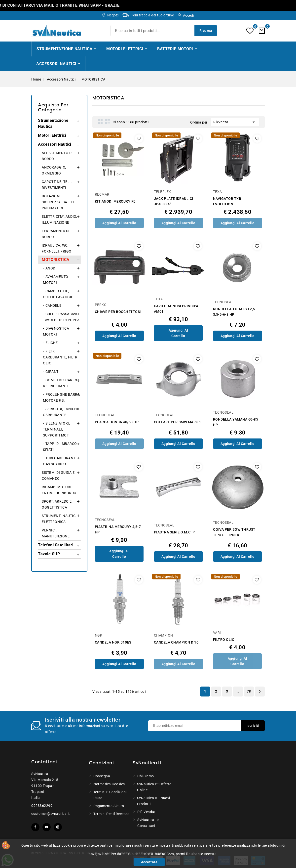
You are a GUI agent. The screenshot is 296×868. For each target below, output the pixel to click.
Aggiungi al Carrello (119, 223)
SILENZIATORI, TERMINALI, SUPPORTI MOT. (56, 429)
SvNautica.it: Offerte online (154, 787)
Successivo (260, 692)
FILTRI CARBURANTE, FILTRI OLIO (61, 357)
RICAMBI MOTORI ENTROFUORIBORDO (59, 490)
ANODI (51, 268)
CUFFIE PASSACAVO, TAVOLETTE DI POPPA (61, 317)
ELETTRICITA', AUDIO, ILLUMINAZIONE (59, 219)
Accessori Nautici (55, 144)
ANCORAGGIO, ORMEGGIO (54, 170)
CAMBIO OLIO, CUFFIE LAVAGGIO (58, 294)
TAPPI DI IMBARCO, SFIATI (60, 447)
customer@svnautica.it (51, 814)
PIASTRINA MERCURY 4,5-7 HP (118, 529)
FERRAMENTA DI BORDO (56, 234)
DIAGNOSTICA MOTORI (56, 331)
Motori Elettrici (52, 135)
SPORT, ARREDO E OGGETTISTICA (57, 504)
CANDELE (54, 305)
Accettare (149, 862)
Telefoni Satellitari (56, 545)
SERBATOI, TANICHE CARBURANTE (61, 412)
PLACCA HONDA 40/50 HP (117, 422)
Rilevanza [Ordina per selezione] (235, 122)
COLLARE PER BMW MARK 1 (178, 422)
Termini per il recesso (111, 814)
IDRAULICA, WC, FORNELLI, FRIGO (57, 248)
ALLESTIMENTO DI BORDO (57, 156)
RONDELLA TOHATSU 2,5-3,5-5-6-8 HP (235, 312)
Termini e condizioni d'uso (110, 795)
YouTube (47, 827)
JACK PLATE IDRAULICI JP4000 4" (174, 201)
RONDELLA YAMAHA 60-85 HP (236, 422)
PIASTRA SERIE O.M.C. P (174, 532)
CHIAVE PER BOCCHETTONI (118, 312)
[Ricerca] (164, 31)
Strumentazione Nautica (53, 123)
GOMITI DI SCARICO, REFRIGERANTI (61, 383)
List (108, 122)
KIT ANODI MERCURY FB (115, 201)
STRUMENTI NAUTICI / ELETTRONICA (60, 519)
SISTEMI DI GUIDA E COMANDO (58, 476)
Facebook (35, 827)
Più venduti (147, 812)
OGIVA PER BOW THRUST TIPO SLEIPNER (234, 532)
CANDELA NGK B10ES (113, 642)
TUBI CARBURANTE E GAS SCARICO (62, 461)
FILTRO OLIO (224, 640)
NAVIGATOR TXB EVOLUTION (227, 201)
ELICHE (52, 343)
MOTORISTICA (56, 260)
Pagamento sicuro (109, 806)
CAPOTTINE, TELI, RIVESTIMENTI (57, 185)
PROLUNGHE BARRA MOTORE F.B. (61, 397)
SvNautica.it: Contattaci (148, 823)
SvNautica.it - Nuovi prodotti (154, 801)
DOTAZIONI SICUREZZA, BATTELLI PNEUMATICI (60, 202)
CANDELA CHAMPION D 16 (176, 642)
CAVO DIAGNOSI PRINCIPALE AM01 (178, 309)
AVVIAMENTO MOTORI (56, 280)
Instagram (58, 827)
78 (249, 691)
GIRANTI (53, 372)
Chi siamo (146, 776)
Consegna (102, 776)
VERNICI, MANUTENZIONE (56, 533)
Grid (100, 122)
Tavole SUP (49, 554)
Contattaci (44, 762)
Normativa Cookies (109, 784)
